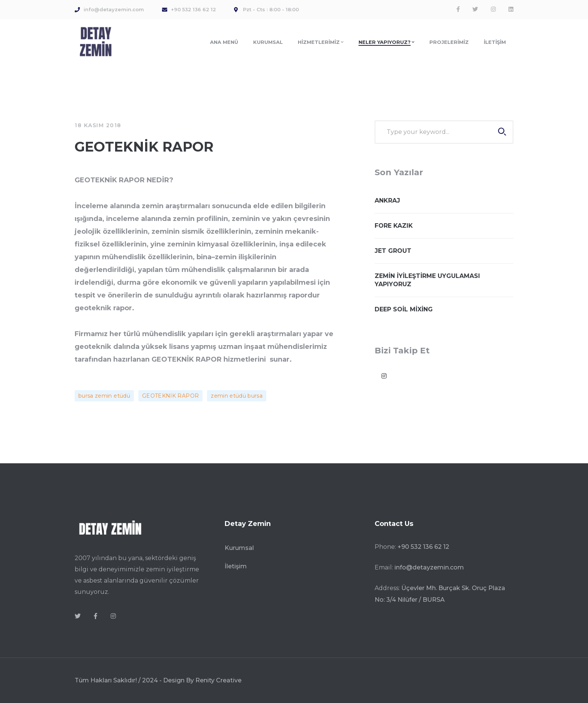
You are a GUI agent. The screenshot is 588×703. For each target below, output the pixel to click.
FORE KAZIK (394, 226)
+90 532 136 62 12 (423, 547)
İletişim (236, 566)
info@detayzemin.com (429, 567)
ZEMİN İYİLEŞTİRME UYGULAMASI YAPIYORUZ (427, 280)
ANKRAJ (387, 201)
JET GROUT (393, 251)
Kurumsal (239, 548)
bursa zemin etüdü (104, 396)
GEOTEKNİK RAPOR (170, 396)
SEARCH (502, 132)
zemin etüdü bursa (237, 396)
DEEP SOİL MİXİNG (404, 309)
